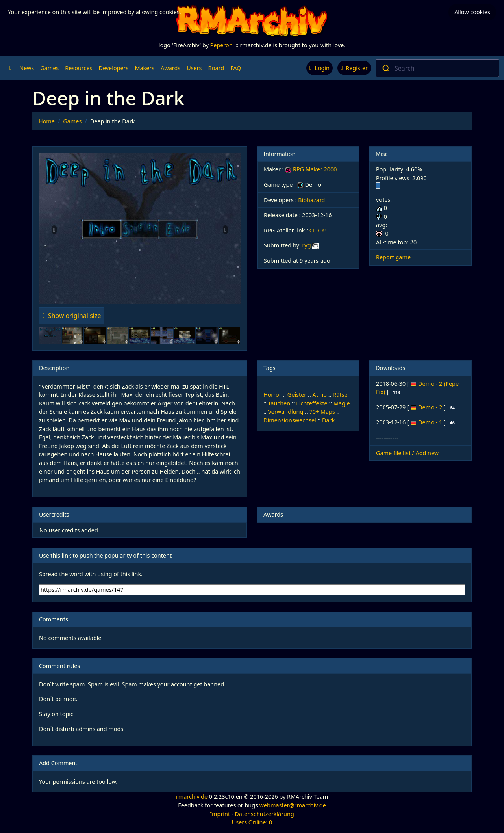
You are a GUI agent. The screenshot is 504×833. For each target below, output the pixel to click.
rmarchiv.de (192, 797)
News (27, 68)
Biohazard (311, 200)
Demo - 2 (431, 407)
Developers (113, 68)
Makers (145, 68)
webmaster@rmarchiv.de (293, 805)
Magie (342, 403)
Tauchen (279, 403)
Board (216, 68)
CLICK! (318, 230)
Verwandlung (285, 412)
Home (47, 121)
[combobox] (437, 68)
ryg (306, 245)
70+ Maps (322, 412)
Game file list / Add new (407, 453)
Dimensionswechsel (290, 420)
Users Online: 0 (252, 822)
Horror (272, 395)
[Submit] (385, 68)
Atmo (320, 395)
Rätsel (341, 395)
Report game (393, 257)
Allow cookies (472, 12)
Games (49, 68)
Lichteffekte (312, 403)
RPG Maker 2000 (311, 169)
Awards (170, 68)
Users (194, 68)
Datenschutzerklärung (264, 814)
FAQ (236, 68)
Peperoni (222, 45)
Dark (328, 420)
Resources (79, 68)
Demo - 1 (431, 422)
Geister (297, 395)
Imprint (220, 814)
